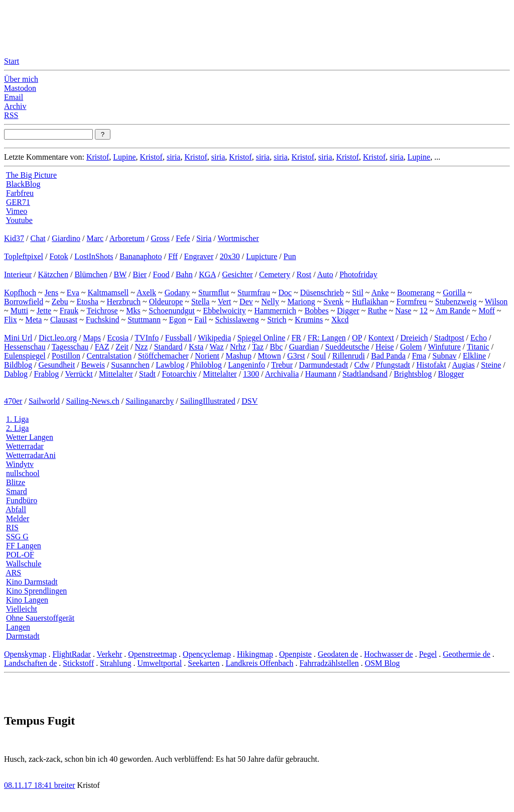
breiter (65, 785)
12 (424, 311)
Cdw (362, 365)
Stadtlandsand (365, 374)
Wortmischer (238, 238)
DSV (249, 401)
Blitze (16, 482)
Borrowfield (24, 302)
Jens (52, 293)
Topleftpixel (24, 256)
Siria (204, 238)
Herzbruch (124, 302)
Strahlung (115, 663)
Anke (380, 293)
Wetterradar (25, 446)
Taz (258, 347)
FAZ (102, 347)
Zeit (122, 347)
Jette (44, 311)
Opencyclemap (207, 654)
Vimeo (17, 211)
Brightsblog (413, 374)
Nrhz (238, 347)
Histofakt (431, 365)
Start (12, 61)
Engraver (199, 256)
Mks (133, 311)
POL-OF (20, 555)
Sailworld (44, 401)
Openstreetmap (152, 654)
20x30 (230, 256)
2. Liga (17, 428)
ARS (13, 573)
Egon (178, 320)
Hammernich (275, 311)
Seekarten (204, 663)
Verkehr (110, 654)
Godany (177, 293)
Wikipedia (214, 338)
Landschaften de (30, 663)
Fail (201, 320)
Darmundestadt (324, 365)
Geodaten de (338, 654)
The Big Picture (31, 175)
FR (297, 338)
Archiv (15, 106)
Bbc (276, 347)
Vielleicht (22, 609)
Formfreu (412, 302)
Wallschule (24, 564)
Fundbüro (22, 500)
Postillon (66, 356)
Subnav (445, 356)
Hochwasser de (388, 654)
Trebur (282, 365)
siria (174, 157)
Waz (217, 347)
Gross (160, 238)
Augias (464, 365)
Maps (92, 338)
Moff (487, 311)
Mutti (20, 311)
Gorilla (454, 293)
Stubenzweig (456, 302)
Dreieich (414, 338)
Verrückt (79, 374)
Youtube (19, 220)
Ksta (196, 347)
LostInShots (94, 256)
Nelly (270, 302)
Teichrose (102, 311)
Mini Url (18, 338)
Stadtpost (449, 338)
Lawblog (170, 365)
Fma (419, 356)
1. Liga (17, 419)
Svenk (333, 302)
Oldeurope (166, 302)
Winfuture (444, 347)
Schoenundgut (172, 311)
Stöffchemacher (163, 356)
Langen (18, 627)
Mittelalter (116, 374)
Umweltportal (159, 663)
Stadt (147, 374)
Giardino (66, 238)
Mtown (269, 356)
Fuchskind (103, 320)
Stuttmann (144, 320)
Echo (479, 338)
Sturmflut (214, 293)
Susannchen (130, 365)
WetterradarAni (31, 455)
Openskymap (25, 654)
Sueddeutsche (347, 347)
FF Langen (24, 546)
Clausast (64, 320)
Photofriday (358, 274)
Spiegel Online (262, 338)
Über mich (21, 79)
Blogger (451, 374)
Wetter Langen (30, 437)
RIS (12, 528)
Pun (290, 256)
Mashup (238, 356)
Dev (246, 302)
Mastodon (20, 88)
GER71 (18, 202)
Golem (411, 347)
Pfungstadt (393, 365)
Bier (140, 274)
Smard (17, 491)
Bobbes (317, 311)
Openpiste (295, 654)
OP (357, 338)
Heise (384, 347)
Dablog (16, 374)
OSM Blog (382, 663)
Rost (304, 274)
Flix (11, 320)
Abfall (16, 509)
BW (120, 274)
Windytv (20, 464)
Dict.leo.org (58, 338)
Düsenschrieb (322, 293)
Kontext (381, 338)
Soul (318, 356)
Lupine (124, 157)
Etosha (87, 302)
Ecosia (118, 338)
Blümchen (91, 274)
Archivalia (282, 374)
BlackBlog (23, 184)
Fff (173, 256)
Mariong (301, 302)
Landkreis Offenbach (259, 663)
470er (13, 401)
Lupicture (262, 256)
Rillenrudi (349, 356)
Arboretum (127, 238)
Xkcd (340, 320)
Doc (285, 293)
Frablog (47, 374)
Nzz (141, 347)
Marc (95, 238)
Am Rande (453, 311)
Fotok (58, 256)
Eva (73, 293)
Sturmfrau (254, 293)
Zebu (60, 302)
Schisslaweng (237, 320)
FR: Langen (327, 338)
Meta (33, 320)
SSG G (17, 537)
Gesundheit (56, 365)
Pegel (428, 654)
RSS (11, 115)
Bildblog (18, 365)
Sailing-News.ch (93, 401)
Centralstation (109, 356)
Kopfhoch (20, 293)
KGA (207, 274)
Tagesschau (70, 347)
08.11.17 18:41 (29, 785)
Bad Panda (388, 356)
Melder (18, 518)
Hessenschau (25, 347)
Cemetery (275, 274)
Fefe (183, 238)
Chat (38, 238)
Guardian (304, 347)
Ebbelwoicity (225, 311)
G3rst (296, 356)
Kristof (98, 157)
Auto (325, 274)
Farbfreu (20, 193)
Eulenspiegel (25, 356)
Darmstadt (23, 636)
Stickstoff (78, 663)
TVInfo (147, 338)
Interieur (18, 274)
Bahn (184, 274)
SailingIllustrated (208, 401)
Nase (403, 311)
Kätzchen (53, 274)
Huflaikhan (370, 302)
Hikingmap (255, 654)
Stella (200, 302)
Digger (348, 311)
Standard (168, 347)
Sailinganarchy (150, 401)
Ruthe (377, 311)
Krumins (309, 320)
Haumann (321, 374)
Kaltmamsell (108, 293)
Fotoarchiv (179, 374)
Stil (358, 293)
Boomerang (416, 293)
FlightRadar (71, 654)
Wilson (496, 302)
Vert (225, 302)
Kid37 (14, 238)
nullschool (23, 473)
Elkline (474, 356)
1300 (251, 374)
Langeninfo (246, 365)
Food (161, 274)
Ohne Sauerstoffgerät (40, 618)
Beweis (93, 365)
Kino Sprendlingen (36, 591)
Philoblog (206, 365)
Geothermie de (467, 654)
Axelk (146, 293)
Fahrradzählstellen (329, 663)
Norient (207, 356)
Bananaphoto (141, 256)
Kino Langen (27, 600)
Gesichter (237, 274)
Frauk (69, 311)
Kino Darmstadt (32, 582)
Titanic (478, 347)
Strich (277, 320)
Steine (491, 365)
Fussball (178, 338)
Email (14, 97)
